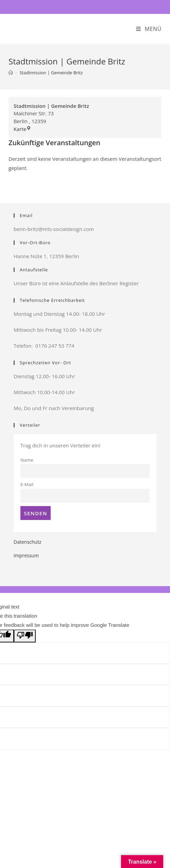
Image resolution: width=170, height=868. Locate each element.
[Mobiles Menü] (149, 29)
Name (27, 460)
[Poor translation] (25, 636)
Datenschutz (27, 542)
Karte (22, 129)
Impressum (26, 555)
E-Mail (27, 484)
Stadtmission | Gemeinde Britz (51, 73)
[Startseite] (11, 73)
